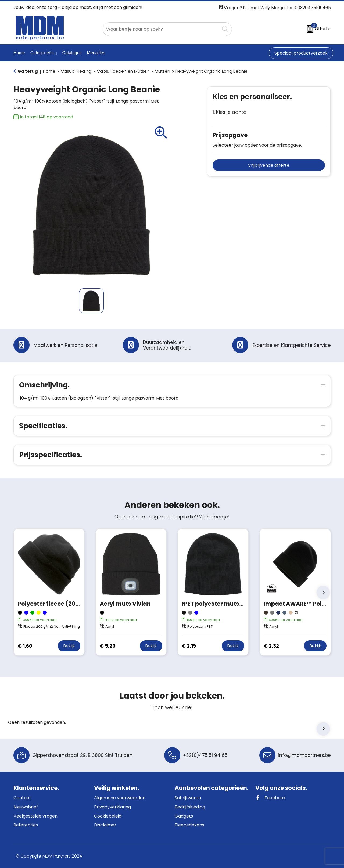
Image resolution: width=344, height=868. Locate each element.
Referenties (26, 825)
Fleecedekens (189, 825)
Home (49, 71)
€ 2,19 (189, 646)
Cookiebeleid (108, 816)
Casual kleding (76, 71)
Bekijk (69, 646)
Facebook (270, 798)
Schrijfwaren (188, 798)
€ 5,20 (108, 646)
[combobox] (161, 29)
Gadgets (184, 816)
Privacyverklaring (112, 807)
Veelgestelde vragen (35, 816)
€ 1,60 (25, 646)
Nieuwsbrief (26, 807)
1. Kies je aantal (230, 112)
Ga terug (28, 71)
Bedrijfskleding (190, 807)
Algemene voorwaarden (120, 798)
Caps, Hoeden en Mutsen (123, 71)
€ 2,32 (271, 646)
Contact (22, 798)
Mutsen (162, 71)
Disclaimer (105, 825)
